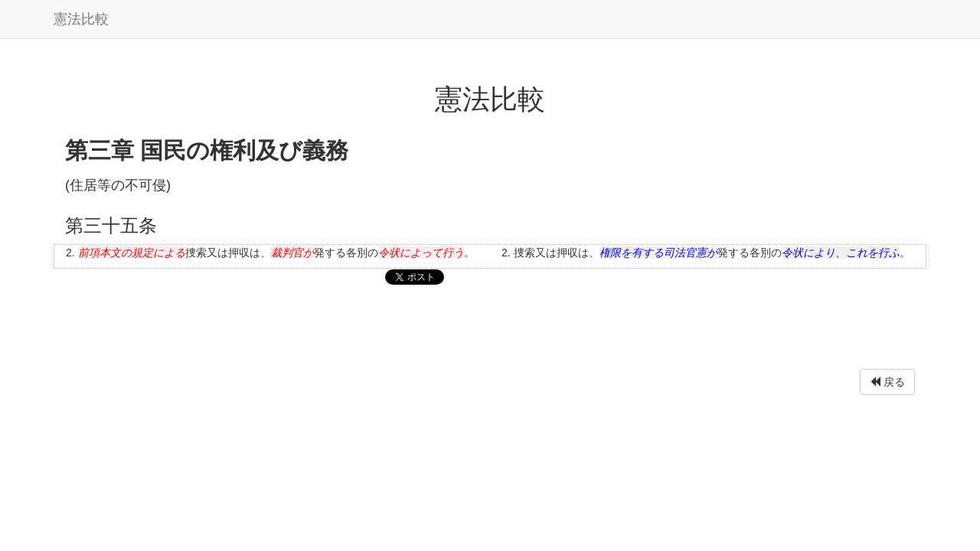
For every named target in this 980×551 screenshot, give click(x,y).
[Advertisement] (490, 331)
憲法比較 (81, 19)
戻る (887, 381)
